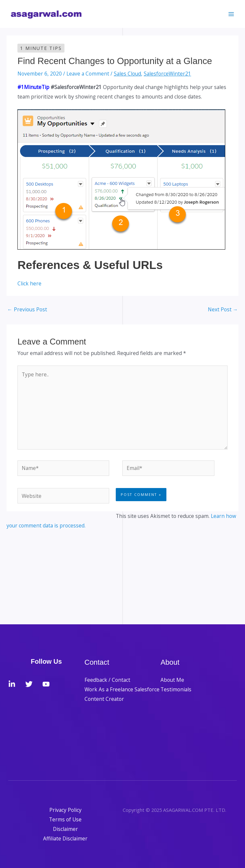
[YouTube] (46, 684)
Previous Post (27, 309)
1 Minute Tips (41, 48)
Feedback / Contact (107, 680)
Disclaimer (65, 829)
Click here (29, 283)
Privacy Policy (65, 810)
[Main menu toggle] (231, 14)
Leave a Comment (88, 74)
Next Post (223, 309)
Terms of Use (65, 819)
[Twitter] (29, 684)
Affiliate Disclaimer (65, 838)
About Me (172, 680)
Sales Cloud (127, 74)
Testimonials (176, 689)
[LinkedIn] (12, 684)
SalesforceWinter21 (167, 74)
